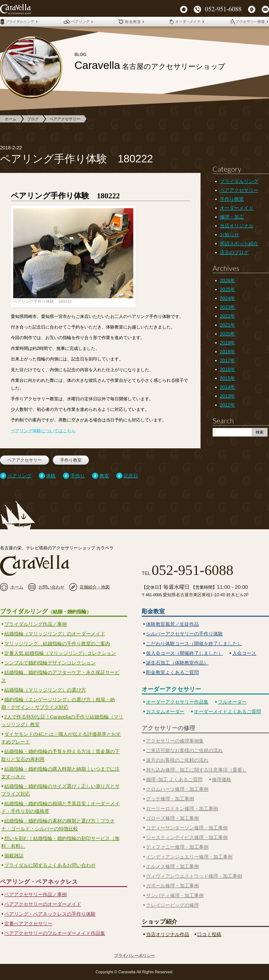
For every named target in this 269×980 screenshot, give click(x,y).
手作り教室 (71, 460)
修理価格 (221, 779)
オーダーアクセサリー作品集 (177, 702)
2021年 (228, 325)
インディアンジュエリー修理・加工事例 (189, 857)
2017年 (228, 360)
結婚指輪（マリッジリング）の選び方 (45, 690)
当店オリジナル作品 (168, 934)
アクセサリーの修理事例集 (175, 741)
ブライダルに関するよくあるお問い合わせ (50, 865)
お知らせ (229, 235)
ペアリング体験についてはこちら (43, 431)
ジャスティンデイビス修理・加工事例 (187, 837)
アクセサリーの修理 (168, 728)
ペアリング (19, 476)
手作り (78, 476)
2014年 (228, 387)
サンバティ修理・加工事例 (175, 895)
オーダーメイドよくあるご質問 (227, 712)
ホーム (11, 119)
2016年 (228, 369)
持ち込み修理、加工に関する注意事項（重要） (196, 770)
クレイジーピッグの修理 (172, 905)
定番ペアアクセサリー (28, 924)
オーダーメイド (237, 208)
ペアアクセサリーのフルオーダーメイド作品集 (55, 933)
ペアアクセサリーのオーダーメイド (43, 904)
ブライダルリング (239, 181)
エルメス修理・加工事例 (172, 866)
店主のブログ (234, 252)
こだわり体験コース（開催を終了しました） (194, 644)
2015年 (228, 378)
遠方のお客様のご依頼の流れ (177, 760)
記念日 (131, 476)
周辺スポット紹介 (239, 243)
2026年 (228, 280)
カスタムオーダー (165, 712)
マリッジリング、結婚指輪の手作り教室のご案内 (57, 644)
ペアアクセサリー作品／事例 (36, 895)
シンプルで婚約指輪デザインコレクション (50, 663)
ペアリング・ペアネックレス (39, 882)
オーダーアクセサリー (171, 689)
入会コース (244, 653)
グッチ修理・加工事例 (170, 799)
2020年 (228, 334)
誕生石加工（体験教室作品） (177, 663)
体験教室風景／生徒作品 (172, 624)
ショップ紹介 (159, 922)
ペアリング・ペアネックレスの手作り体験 (50, 914)
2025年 (228, 289)
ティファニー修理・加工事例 (177, 847)
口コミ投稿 (209, 934)
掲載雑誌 (14, 856)
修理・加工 (232, 217)
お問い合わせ (51, 587)
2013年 (228, 396)
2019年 (228, 343)
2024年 (228, 298)
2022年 (228, 316)
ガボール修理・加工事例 (172, 886)
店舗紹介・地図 (95, 587)
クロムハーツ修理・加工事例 (177, 789)
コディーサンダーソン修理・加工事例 (187, 828)
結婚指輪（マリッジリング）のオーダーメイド (55, 634)
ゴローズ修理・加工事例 (172, 818)
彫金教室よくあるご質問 (172, 672)
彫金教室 (153, 611)
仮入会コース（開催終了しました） (184, 653)
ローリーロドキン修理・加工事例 (182, 809)
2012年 (228, 405)
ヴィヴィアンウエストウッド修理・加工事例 (194, 876)
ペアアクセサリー (65, 119)
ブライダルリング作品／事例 (36, 624)
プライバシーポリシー (134, 956)
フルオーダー (232, 702)
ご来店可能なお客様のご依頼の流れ (184, 750)
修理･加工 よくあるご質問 (174, 779)
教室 (104, 476)
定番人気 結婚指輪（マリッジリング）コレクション (60, 653)
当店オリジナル (237, 226)
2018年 (228, 352)
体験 (51, 476)
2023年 (228, 307)
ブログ (33, 119)
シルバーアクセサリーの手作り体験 (184, 634)
